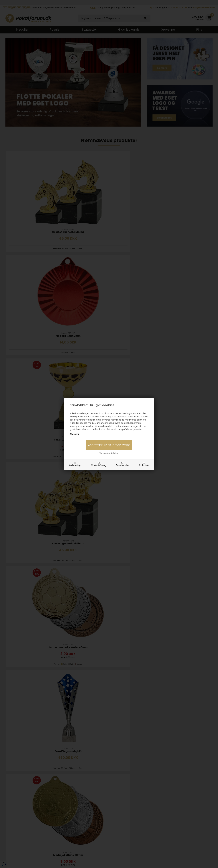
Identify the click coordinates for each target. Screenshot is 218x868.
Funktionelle (122, 465)
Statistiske (144, 465)
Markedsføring (99, 465)
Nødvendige (75, 465)
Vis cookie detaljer (109, 453)
